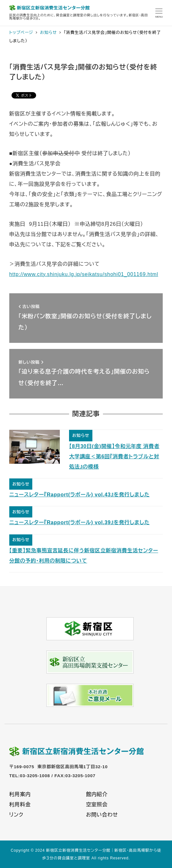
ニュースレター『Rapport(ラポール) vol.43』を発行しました (79, 495)
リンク (16, 815)
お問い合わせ (102, 815)
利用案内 (20, 794)
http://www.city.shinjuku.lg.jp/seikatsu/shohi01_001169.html (84, 274)
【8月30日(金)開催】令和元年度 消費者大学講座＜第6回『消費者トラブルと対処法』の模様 (114, 457)
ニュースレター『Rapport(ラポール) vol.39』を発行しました (79, 522)
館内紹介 (97, 794)
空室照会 (97, 805)
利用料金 (20, 805)
